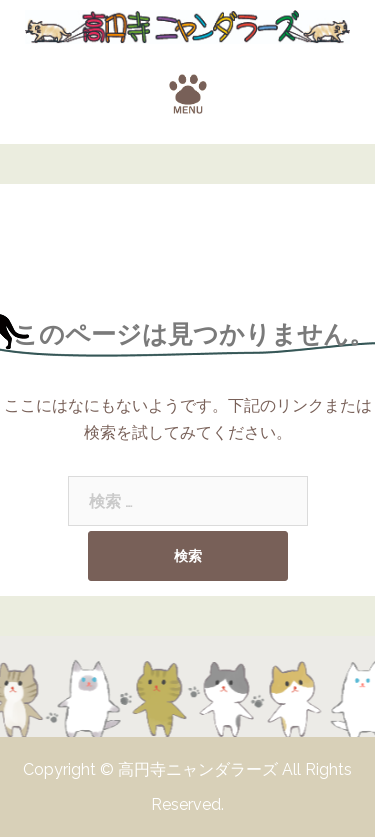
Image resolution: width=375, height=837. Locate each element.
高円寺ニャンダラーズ (200, 769)
